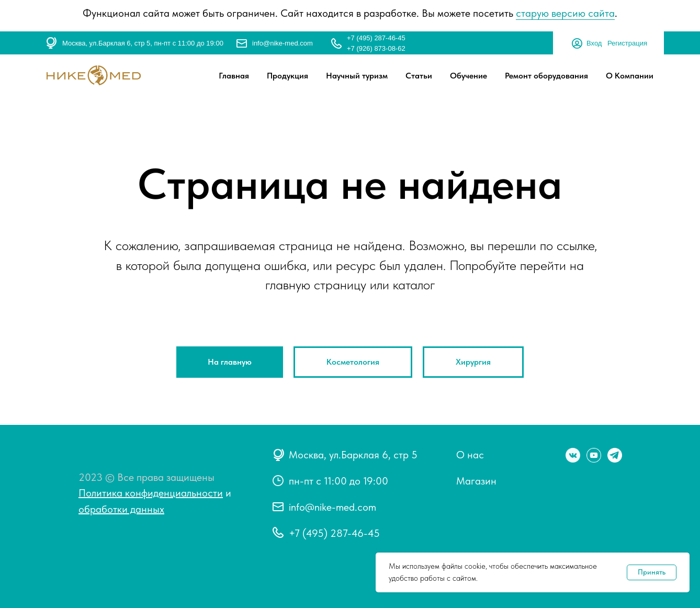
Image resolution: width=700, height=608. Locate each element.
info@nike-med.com (283, 43)
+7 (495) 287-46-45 (376, 38)
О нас (470, 455)
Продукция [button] (287, 76)
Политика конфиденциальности (151, 493)
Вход (594, 43)
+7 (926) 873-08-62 (376, 48)
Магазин (476, 481)
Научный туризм (357, 76)
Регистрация (627, 43)
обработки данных (121, 509)
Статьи (419, 76)
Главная (234, 76)
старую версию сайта (565, 13)
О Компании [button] (630, 76)
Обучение (468, 76)
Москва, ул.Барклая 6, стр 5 (353, 455)
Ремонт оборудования (546, 76)
